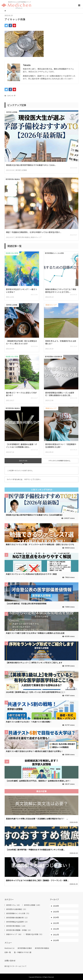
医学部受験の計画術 (25, 948)
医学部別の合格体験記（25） (17, 909)
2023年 (56, 923)
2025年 (56, 912)
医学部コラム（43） (14, 905)
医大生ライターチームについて (15, 966)
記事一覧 (8, 952)
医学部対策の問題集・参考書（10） (19, 930)
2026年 (56, 906)
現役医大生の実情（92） (34, 934)
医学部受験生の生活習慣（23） (17, 922)
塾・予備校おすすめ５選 (23, 952)
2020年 (56, 940)
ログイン (27, 479)
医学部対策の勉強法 (42, 948)
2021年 (56, 935)
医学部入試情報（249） (33, 905)
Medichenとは (9, 948)
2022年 (56, 929)
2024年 (56, 917)
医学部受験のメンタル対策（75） (18, 913)
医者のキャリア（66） (14, 934)
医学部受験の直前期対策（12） (17, 918)
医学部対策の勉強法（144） (16, 926)
